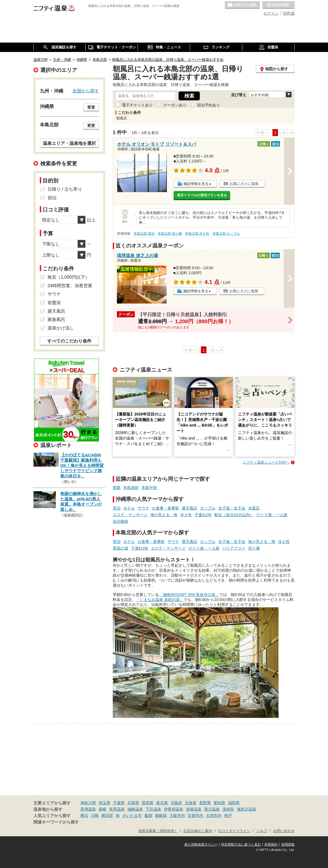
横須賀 (107, 815)
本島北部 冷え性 (197, 234)
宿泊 (117, 508)
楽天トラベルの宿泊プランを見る (202, 195)
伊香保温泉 (174, 809)
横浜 (84, 815)
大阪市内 (177, 815)
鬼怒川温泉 (246, 809)
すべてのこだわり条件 (69, 341)
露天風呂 (190, 508)
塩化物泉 (120, 521)
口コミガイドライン (234, 831)
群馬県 (148, 803)
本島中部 (149, 488)
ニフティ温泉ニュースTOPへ (266, 462)
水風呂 (254, 508)
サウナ (143, 508)
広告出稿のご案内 (198, 831)
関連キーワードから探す (56, 822)
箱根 (103, 809)
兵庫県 (133, 803)
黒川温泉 (212, 809)
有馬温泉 (117, 809)
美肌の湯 (120, 548)
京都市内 (195, 815)
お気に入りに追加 (244, 184)
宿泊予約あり (209, 105)
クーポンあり (175, 105)
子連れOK (203, 515)
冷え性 (186, 515)
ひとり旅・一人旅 (272, 515)
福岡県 (234, 803)
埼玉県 (104, 803)
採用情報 (288, 845)
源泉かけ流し (61, 328)
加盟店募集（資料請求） (158, 831)
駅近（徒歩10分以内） (234, 515)
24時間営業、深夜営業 (70, 286)
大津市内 (214, 815)
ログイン (271, 13)
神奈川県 (88, 803)
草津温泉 (88, 809)
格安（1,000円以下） (69, 277)
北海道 (191, 803)
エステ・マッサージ (130, 515)
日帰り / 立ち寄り (65, 189)
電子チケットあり (137, 105)
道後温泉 (194, 809)
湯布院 (228, 809)
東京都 (162, 803)
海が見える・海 (164, 515)
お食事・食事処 (166, 508)
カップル (208, 508)
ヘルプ (262, 831)
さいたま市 (132, 815)
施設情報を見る (196, 184)
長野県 (205, 803)
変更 (91, 107)
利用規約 (271, 845)
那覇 (117, 488)
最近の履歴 (279, 5)
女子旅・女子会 (232, 508)
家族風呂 (56, 319)
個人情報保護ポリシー (201, 845)
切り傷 (254, 548)
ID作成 (289, 13)
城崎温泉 (135, 809)
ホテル (129, 508)
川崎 (95, 815)
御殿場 (161, 815)
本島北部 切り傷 (170, 234)
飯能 (148, 815)
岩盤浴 (54, 303)
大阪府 (176, 803)
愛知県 (219, 803)
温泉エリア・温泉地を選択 (69, 143)
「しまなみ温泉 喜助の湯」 (160, 600)
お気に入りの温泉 (242, 5)
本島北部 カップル (226, 234)
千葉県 (119, 803)
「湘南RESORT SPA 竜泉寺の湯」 (189, 595)
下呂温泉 (153, 809)
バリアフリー (234, 548)
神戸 (228, 815)
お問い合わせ (284, 831)
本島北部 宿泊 (144, 234)
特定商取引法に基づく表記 (241, 845)
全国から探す (86, 91)
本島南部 (131, 488)
